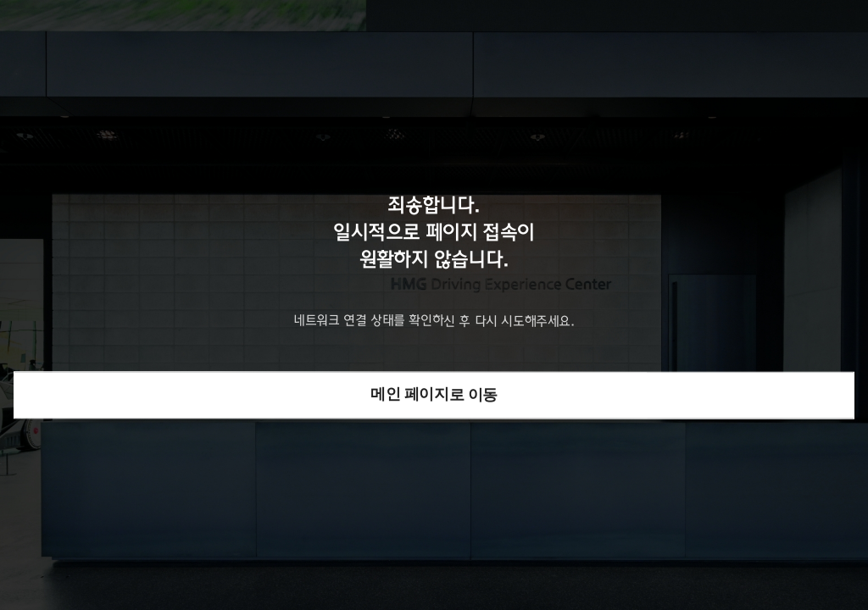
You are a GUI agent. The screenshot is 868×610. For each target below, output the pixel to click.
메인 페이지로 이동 (434, 395)
